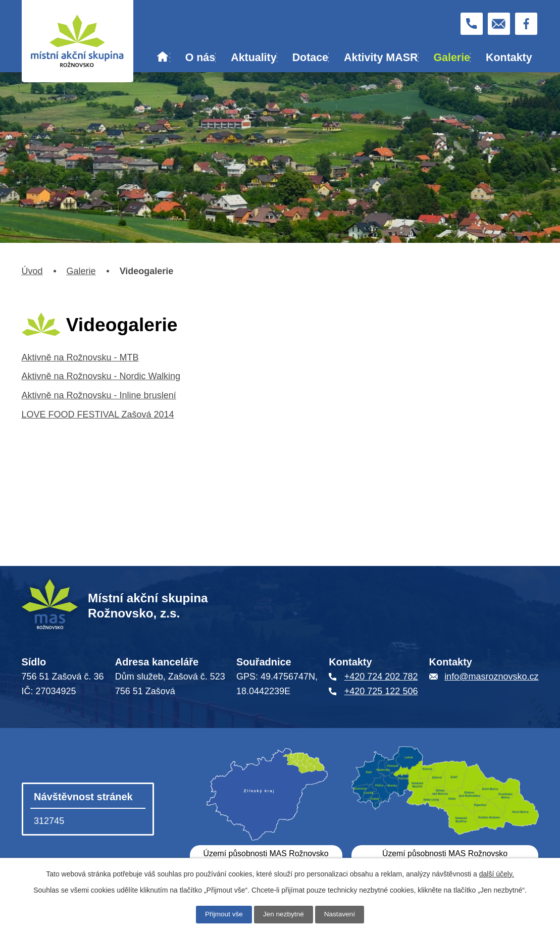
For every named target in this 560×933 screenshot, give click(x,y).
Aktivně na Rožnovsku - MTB (80, 357)
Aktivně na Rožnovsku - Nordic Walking (101, 376)
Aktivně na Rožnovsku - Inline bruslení (99, 395)
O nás (200, 58)
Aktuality (253, 58)
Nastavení (341, 914)
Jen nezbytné (284, 914)
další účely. (497, 874)
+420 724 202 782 (381, 677)
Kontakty (509, 58)
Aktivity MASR (381, 58)
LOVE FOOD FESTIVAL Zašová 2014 (98, 414)
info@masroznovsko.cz (491, 677)
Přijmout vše (223, 914)
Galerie (452, 58)
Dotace (310, 58)
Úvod (163, 58)
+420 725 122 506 (381, 691)
